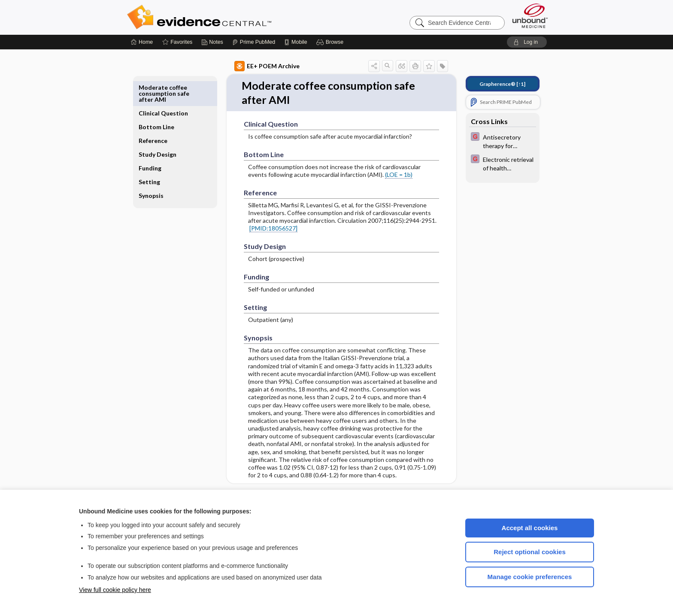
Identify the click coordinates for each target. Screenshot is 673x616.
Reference (163, 121)
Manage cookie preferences (530, 577)
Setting (159, 168)
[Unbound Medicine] (530, 16)
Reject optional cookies (530, 552)
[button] (331, 42)
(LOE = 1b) (389, 175)
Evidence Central (233, 17)
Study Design (158, 138)
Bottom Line (166, 107)
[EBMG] (493, 141)
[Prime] (254, 42)
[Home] (142, 42)
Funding (160, 154)
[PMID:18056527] (264, 229)
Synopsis (161, 182)
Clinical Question (162, 90)
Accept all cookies (530, 528)
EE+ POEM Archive (257, 66)
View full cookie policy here (115, 590)
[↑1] (493, 84)
